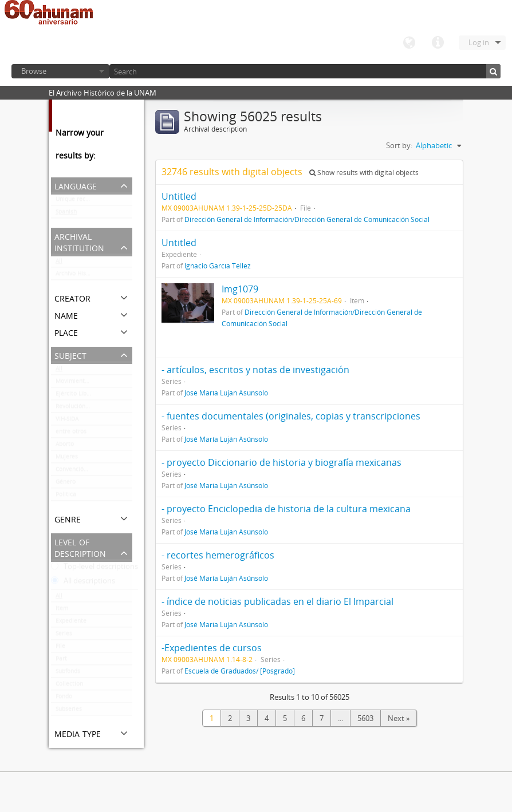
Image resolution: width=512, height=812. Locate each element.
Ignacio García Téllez (218, 266)
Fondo (64, 699)
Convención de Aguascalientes (94, 472)
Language (409, 43)
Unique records (76, 201)
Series (64, 636)
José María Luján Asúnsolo (226, 393)
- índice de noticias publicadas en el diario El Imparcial (277, 601)
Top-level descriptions (94, 569)
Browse (34, 71)
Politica (66, 497)
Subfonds (68, 674)
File (60, 648)
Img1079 (240, 289)
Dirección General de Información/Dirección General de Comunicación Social (307, 219)
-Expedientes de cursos (212, 648)
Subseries (69, 711)
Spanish (66, 214)
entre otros (71, 434)
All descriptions (83, 583)
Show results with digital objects (364, 173)
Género (66, 484)
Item (62, 611)
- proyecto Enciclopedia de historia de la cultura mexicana (286, 509)
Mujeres (67, 459)
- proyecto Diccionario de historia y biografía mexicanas (281, 462)
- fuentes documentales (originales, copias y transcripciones (291, 416)
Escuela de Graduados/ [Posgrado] (240, 671)
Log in (479, 42)
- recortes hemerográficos (218, 555)
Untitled (179, 196)
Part (61, 661)
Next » (399, 718)
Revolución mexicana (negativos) (94, 409)
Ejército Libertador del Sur (92, 396)
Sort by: (399, 145)
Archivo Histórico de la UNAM (94, 276)
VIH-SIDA (67, 421)
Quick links (438, 43)
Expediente (71, 623)
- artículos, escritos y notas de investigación (255, 370)
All (59, 263)
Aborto (65, 446)
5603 (365, 718)
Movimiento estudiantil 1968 (94, 383)
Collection (69, 686)
